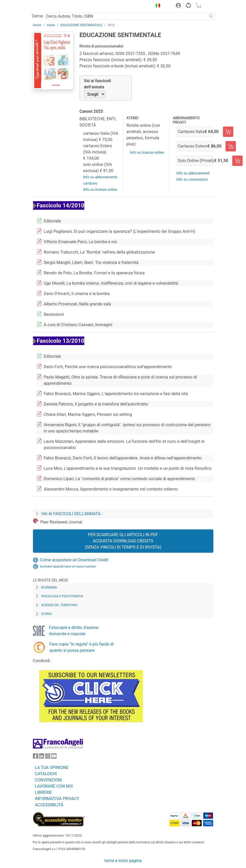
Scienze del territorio (59, 605)
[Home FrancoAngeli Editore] (50, 6)
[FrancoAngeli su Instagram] (48, 757)
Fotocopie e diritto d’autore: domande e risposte (74, 631)
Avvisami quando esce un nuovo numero (68, 566)
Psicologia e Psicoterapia (62, 596)
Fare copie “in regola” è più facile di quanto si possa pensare (82, 647)
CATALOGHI (46, 774)
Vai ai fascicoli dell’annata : (72, 514)
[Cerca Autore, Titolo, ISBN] (126, 16)
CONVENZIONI (48, 780)
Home (37, 25)
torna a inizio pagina (123, 861)
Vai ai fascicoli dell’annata (98, 84)
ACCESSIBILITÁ (49, 805)
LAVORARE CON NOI (54, 786)
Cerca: (38, 16)
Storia (47, 614)
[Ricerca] (211, 16)
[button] (157, 6)
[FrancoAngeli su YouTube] (54, 757)
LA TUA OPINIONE (52, 768)
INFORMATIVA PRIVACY (57, 799)
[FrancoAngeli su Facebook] (36, 757)
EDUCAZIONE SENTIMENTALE (81, 25)
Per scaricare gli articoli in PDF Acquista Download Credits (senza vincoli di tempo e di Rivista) (123, 541)
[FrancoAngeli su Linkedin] (41, 757)
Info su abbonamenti (193, 173)
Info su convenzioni (192, 179)
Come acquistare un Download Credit (74, 560)
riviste (51, 25)
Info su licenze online (100, 190)
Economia (49, 587)
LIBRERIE (43, 792)
